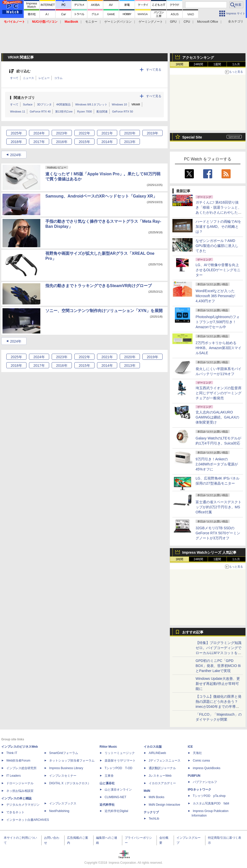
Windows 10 (119, 104)
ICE (190, 747)
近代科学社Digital (116, 811)
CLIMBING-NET (115, 797)
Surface (28, 104)
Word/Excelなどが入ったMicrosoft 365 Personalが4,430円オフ (215, 296)
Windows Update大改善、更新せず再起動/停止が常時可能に (218, 684)
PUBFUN (194, 776)
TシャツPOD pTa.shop (209, 796)
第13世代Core (64, 111)
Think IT (12, 753)
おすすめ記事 (193, 632)
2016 (62, 142)
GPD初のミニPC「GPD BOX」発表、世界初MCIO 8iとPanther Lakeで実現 (218, 666)
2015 (84, 142)
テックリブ (151, 812)
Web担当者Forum (18, 761)
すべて (14, 78)
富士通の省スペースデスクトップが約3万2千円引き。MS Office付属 (219, 507)
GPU (173, 22)
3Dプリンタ (44, 104)
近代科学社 (107, 805)
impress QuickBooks (207, 768)
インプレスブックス (63, 803)
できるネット (15, 812)
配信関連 (102, 111)
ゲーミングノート (151, 22)
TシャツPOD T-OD (118, 768)
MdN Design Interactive (164, 805)
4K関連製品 (63, 104)
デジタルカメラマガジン (23, 805)
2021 (107, 133)
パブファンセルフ (205, 782)
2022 (84, 133)
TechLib (154, 819)
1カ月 (236, 64)
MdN (147, 791)
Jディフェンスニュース (165, 761)
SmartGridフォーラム (64, 753)
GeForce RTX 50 (123, 111)
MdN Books (157, 797)
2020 (130, 133)
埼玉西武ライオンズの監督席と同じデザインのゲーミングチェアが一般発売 (219, 393)
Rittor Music (108, 747)
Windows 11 (18, 111)
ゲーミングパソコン (118, 22)
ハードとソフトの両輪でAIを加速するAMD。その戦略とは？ (218, 227)
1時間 (180, 64)
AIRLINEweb (157, 753)
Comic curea (201, 761)
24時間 (198, 64)
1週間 (217, 64)
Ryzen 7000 (85, 111)
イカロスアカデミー (162, 783)
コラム (58, 78)
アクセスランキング (198, 58)
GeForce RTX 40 (40, 111)
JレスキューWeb (160, 776)
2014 (107, 142)
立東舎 (109, 776)
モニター (91, 22)
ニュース (28, 78)
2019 (152, 133)
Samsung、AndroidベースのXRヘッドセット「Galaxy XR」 (101, 196)
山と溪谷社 (107, 783)
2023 (62, 133)
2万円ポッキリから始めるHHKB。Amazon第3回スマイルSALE (219, 348)
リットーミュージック (120, 753)
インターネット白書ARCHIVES (28, 820)
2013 (130, 142)
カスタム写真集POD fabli (211, 803)
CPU (187, 22)
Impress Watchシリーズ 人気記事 (209, 552)
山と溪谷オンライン (118, 790)
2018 (16, 142)
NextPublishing (59, 811)
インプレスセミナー (63, 776)
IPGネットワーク (199, 790)
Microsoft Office (208, 22)
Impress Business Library (66, 768)
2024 (39, 133)
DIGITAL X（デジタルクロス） (70, 783)
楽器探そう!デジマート (120, 761)
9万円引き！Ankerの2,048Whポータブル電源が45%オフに (217, 464)
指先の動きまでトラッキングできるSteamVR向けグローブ (99, 286)
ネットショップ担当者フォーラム (72, 761)
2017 (39, 142)
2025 (16, 133)
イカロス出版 (153, 747)
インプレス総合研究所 (21, 768)
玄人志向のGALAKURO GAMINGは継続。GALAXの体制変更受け (217, 417)
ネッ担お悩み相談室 (20, 791)
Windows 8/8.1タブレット (91, 104)
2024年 (16, 155)
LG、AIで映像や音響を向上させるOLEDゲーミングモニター (218, 270)
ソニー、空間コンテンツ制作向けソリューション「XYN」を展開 (104, 311)
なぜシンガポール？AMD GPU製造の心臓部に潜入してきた (217, 246)
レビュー (44, 78)
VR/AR (136, 104)
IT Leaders (13, 776)
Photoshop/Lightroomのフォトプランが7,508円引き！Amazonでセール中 (218, 322)
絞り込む (23, 71)
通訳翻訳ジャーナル (162, 768)
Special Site (192, 137)
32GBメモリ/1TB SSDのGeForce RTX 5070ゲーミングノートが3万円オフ (218, 533)
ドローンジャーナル (20, 783)
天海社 (197, 753)
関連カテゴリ (24, 98)
